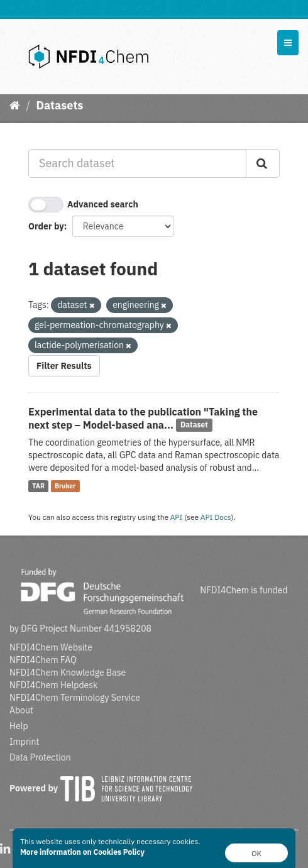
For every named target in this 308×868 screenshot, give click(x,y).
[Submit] (263, 163)
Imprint (24, 742)
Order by (46, 226)
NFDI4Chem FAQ (43, 660)
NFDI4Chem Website (51, 647)
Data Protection (40, 757)
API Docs (216, 517)
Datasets (59, 105)
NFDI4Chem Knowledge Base (68, 673)
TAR (38, 486)
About (21, 710)
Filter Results (64, 366)
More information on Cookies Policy (82, 852)
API (177, 517)
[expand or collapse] (288, 43)
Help (19, 726)
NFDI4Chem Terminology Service (75, 698)
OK (256, 853)
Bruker (65, 486)
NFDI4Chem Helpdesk (54, 685)
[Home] (15, 105)
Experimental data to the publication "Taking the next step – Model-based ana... (143, 418)
